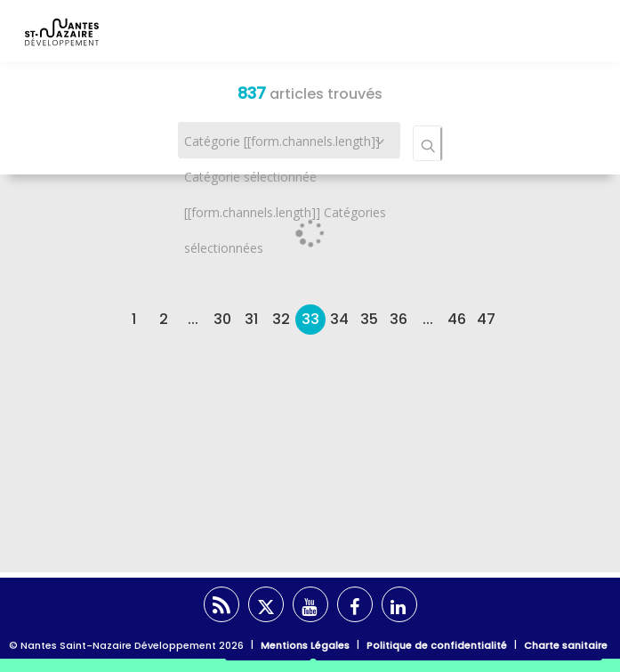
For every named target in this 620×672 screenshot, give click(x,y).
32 (281, 319)
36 (399, 319)
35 (369, 319)
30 (222, 319)
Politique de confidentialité (437, 645)
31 (251, 319)
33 (310, 319)
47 (486, 319)
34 (339, 319)
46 (457, 319)
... (193, 319)
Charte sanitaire (566, 645)
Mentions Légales (305, 645)
